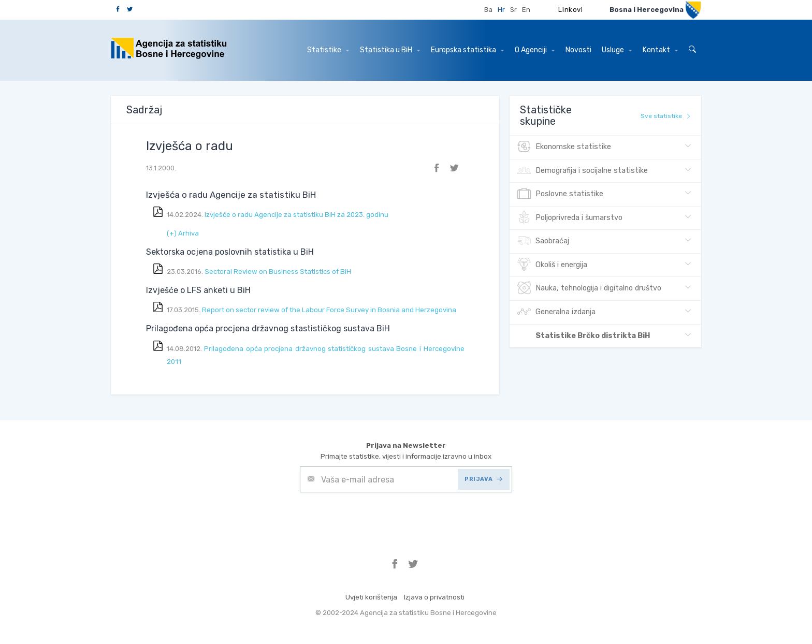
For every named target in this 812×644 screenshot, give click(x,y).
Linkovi (571, 10)
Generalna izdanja (556, 312)
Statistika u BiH (390, 50)
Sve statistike (666, 116)
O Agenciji (535, 50)
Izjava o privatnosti (434, 597)
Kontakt (660, 50)
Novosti (578, 50)
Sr (513, 10)
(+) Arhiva (183, 233)
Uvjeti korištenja (371, 597)
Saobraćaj (543, 241)
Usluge (617, 50)
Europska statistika (467, 50)
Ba (488, 10)
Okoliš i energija (552, 265)
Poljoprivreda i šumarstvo (570, 218)
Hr (501, 10)
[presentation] (379, 518)
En (526, 10)
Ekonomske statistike (564, 147)
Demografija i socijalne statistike (583, 171)
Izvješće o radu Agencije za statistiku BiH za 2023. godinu (297, 215)
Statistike (328, 50)
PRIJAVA (483, 479)
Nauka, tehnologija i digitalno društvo (589, 288)
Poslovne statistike (560, 194)
